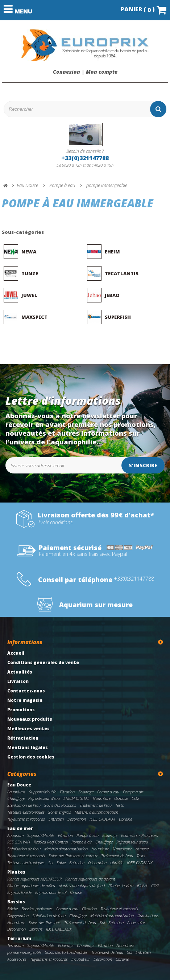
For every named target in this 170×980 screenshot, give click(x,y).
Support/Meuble (43, 792)
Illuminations (148, 916)
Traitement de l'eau (96, 805)
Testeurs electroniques (26, 812)
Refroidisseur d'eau (44, 798)
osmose (142, 849)
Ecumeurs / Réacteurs (140, 835)
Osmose (121, 798)
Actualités (20, 672)
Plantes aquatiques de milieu (31, 885)
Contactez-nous (26, 691)
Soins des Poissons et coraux (73, 856)
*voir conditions (55, 522)
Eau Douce (19, 785)
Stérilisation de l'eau (24, 805)
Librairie (125, 819)
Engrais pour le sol (51, 892)
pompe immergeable (24, 952)
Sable (61, 863)
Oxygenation (18, 916)
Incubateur (81, 959)
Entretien (56, 819)
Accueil (16, 653)
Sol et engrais (60, 812)
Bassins (16, 902)
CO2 (135, 798)
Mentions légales (28, 747)
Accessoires (137, 922)
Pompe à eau (108, 792)
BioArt (142, 885)
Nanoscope (122, 849)
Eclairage (86, 792)
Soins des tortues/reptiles (66, 952)
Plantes (16, 872)
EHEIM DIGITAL (76, 798)
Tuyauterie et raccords (26, 819)
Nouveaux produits (30, 719)
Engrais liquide (19, 892)
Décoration (77, 819)
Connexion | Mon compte (85, 72)
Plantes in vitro (121, 885)
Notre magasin (25, 700)
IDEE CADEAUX (102, 819)
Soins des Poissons (60, 805)
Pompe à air (133, 792)
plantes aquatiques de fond (82, 885)
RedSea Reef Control (51, 842)
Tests (120, 805)
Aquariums (16, 792)
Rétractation (23, 738)
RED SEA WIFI (19, 842)
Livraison (18, 681)
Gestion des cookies (31, 757)
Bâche (13, 909)
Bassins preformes (37, 909)
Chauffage (16, 798)
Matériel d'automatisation (96, 812)
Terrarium (19, 938)
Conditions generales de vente (43, 662)
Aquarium (15, 835)
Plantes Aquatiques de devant (90, 879)
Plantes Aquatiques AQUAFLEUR (34, 879)
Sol (102, 922)
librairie (76, 892)
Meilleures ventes (28, 729)
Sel (51, 863)
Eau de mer (20, 828)
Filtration (67, 792)
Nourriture (102, 798)
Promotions (21, 710)
